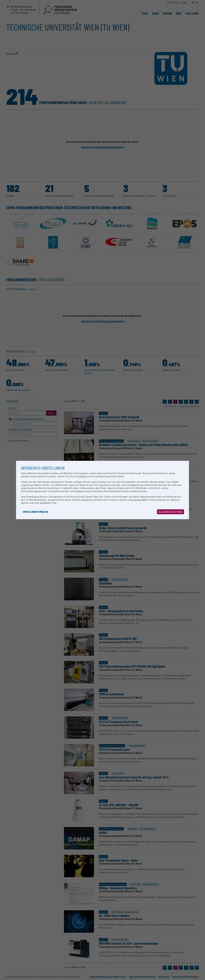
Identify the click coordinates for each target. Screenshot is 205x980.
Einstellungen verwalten (35, 512)
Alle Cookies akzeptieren (170, 512)
